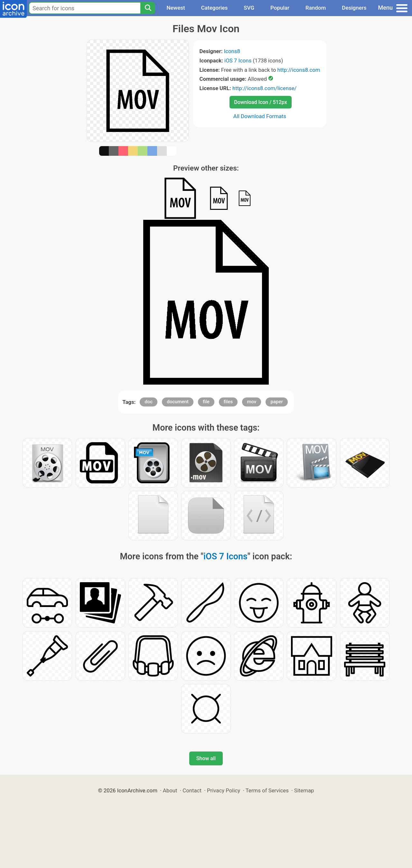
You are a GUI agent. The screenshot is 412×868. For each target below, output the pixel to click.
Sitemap (304, 790)
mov (252, 402)
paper (276, 402)
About (170, 790)
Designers (354, 8)
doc (149, 402)
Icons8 (232, 51)
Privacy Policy (224, 790)
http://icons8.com (299, 70)
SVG (249, 8)
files (228, 402)
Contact (192, 790)
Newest (176, 8)
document (178, 402)
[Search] (148, 8)
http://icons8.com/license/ (265, 88)
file (206, 402)
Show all (206, 758)
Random (316, 8)
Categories (215, 8)
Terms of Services (267, 790)
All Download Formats (260, 116)
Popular (280, 8)
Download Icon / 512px (260, 102)
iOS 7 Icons (238, 61)
